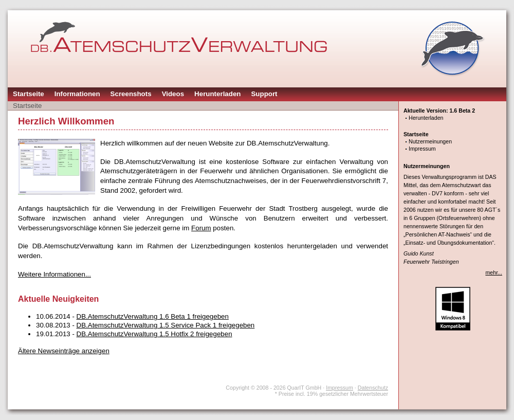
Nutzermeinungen (430, 141)
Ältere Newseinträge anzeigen (64, 351)
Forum (201, 228)
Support (264, 94)
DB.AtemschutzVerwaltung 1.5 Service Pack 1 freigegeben (166, 325)
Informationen (77, 94)
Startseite (29, 94)
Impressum (422, 149)
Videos (173, 94)
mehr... (494, 272)
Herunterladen (217, 94)
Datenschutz (373, 388)
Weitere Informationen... (54, 274)
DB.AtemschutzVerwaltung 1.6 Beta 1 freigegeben (153, 316)
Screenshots (131, 94)
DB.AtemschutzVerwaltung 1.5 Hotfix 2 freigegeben (154, 334)
